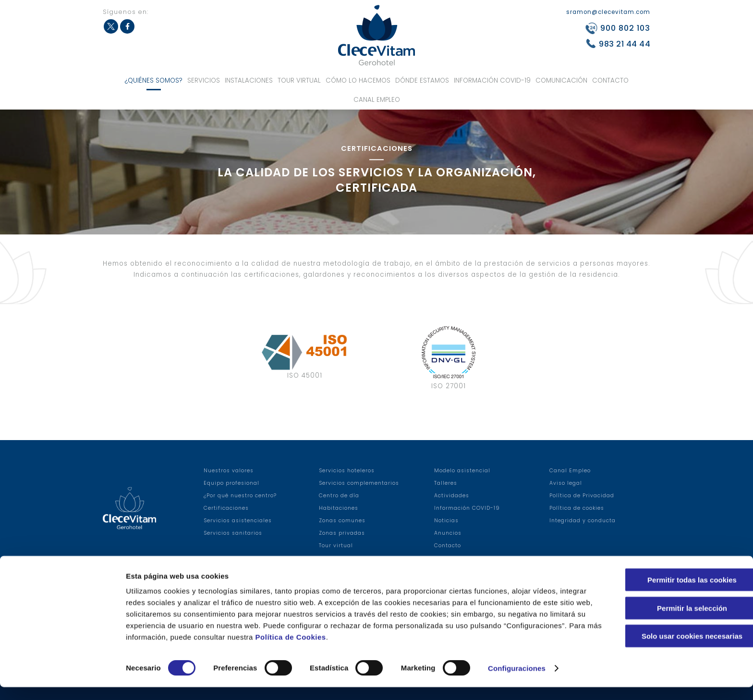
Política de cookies (577, 508)
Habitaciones (339, 508)
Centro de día (339, 496)
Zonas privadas (342, 533)
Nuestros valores (229, 471)
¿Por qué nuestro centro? (240, 496)
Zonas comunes (342, 521)
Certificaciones (226, 508)
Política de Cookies (391, 650)
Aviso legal (566, 483)
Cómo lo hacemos (358, 80)
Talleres (446, 483)
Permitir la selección (673, 621)
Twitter (111, 26)
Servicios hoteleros (347, 471)
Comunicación (561, 80)
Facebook (127, 26)
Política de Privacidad (582, 496)
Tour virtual (299, 80)
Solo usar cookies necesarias (673, 649)
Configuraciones (517, 681)
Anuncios (448, 533)
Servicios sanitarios (233, 533)
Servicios (204, 80)
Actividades (452, 496)
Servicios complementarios (359, 483)
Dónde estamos (422, 80)
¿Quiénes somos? (154, 80)
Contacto (610, 80)
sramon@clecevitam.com (608, 12)
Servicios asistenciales (238, 521)
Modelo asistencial (462, 471)
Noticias (446, 521)
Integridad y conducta (583, 521)
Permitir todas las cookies (673, 593)
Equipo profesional (231, 483)
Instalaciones (249, 80)
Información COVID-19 (492, 80)
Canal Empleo (377, 100)
